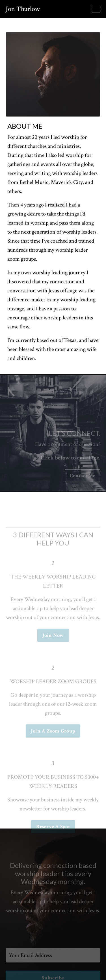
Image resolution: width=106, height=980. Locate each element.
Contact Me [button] (83, 483)
